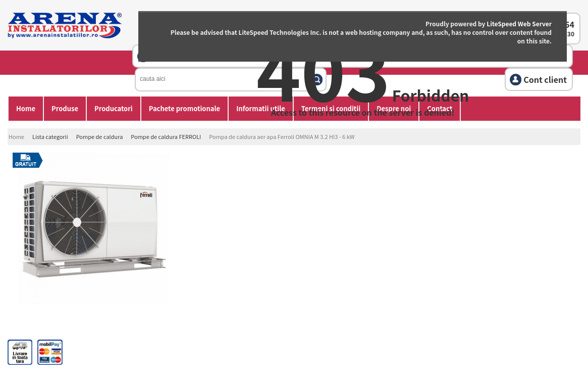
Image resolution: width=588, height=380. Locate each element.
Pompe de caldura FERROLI (166, 136)
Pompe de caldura (100, 136)
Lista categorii (50, 136)
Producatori (114, 108)
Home (26, 108)
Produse (65, 108)
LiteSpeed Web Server (519, 23)
